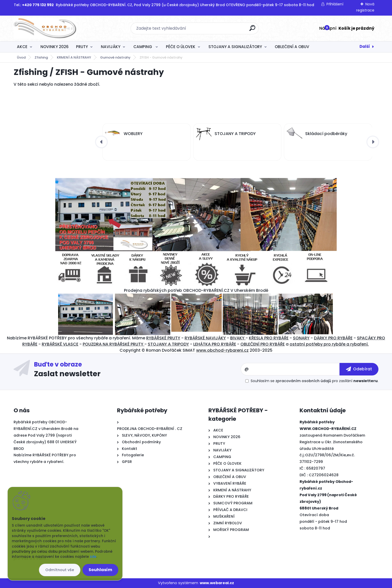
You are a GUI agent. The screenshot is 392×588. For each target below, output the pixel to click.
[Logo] (45, 28)
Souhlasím (100, 570)
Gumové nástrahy (115, 57)
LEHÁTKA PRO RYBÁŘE (215, 344)
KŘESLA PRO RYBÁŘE (269, 338)
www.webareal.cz (217, 583)
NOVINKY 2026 (55, 47)
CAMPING (143, 47)
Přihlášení (335, 4)
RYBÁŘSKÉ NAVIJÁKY (205, 338)
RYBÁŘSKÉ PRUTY (163, 338)
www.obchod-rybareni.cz (222, 350)
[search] (252, 30)
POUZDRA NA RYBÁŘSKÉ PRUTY (114, 344)
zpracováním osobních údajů (303, 381)
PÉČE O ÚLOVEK (181, 47)
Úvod (21, 57)
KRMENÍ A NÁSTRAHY (74, 57)
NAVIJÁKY (111, 47)
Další (365, 46)
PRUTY (82, 47)
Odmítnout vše (60, 570)
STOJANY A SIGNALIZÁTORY (235, 47)
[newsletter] (359, 369)
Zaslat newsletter (67, 373)
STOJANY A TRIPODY (168, 344)
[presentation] (101, 142)
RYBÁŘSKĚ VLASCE (60, 344)
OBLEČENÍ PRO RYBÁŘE (263, 344)
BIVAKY (238, 338)
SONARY (301, 338)
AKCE (22, 47)
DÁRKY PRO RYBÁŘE (333, 338)
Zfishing (41, 57)
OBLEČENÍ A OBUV (292, 47)
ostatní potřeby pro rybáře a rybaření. (329, 344)
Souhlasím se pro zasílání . (315, 381)
